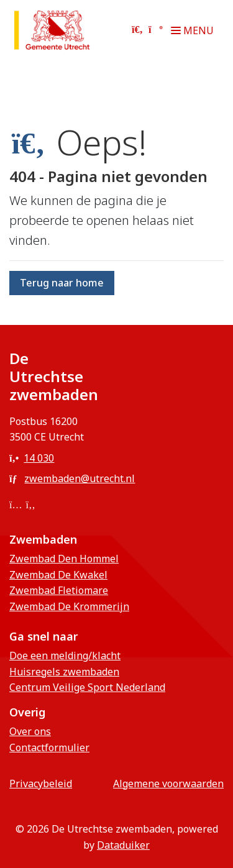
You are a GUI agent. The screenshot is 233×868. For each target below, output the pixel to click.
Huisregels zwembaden (64, 672)
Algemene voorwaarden (168, 783)
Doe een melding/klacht (65, 656)
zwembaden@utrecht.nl (72, 478)
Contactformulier (49, 747)
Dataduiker (123, 845)
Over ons (30, 731)
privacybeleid (41, 783)
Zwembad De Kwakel (58, 575)
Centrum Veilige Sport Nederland (87, 687)
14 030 (32, 458)
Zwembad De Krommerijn (69, 606)
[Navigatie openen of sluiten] (195, 30)
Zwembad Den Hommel (64, 559)
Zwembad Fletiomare (59, 590)
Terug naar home (62, 283)
